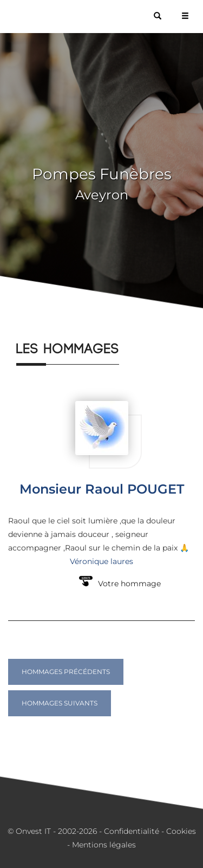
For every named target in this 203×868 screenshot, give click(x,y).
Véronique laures (101, 561)
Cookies (181, 831)
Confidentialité (132, 831)
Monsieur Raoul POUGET (102, 489)
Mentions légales (104, 845)
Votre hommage (129, 584)
